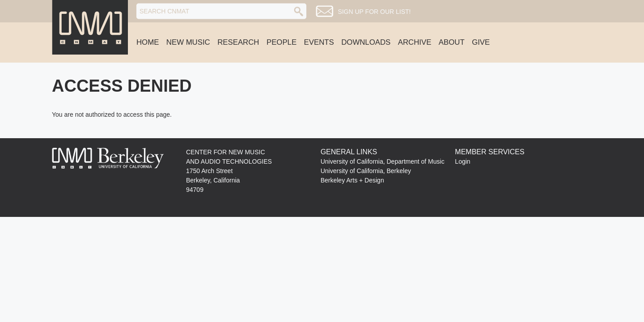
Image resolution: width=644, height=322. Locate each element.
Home (148, 42)
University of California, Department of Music (383, 161)
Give (481, 42)
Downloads (366, 42)
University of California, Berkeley (366, 171)
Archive (415, 42)
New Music (188, 42)
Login (462, 161)
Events (319, 42)
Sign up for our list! (374, 12)
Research (238, 42)
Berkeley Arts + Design (352, 180)
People (282, 42)
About (452, 42)
